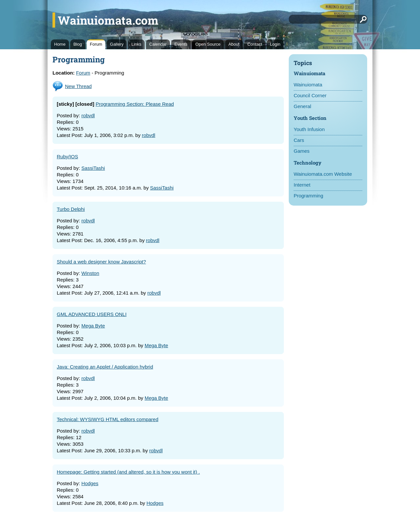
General (302, 106)
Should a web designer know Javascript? (101, 262)
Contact (255, 44)
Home (60, 44)
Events (181, 44)
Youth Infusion (309, 129)
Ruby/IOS (67, 157)
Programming (308, 196)
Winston (90, 273)
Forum (96, 44)
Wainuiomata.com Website (323, 174)
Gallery (117, 44)
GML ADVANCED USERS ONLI (92, 314)
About (234, 44)
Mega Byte (93, 326)
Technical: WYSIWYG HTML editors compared (108, 419)
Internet (302, 185)
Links (136, 44)
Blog (78, 44)
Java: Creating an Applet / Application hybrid (105, 367)
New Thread (78, 86)
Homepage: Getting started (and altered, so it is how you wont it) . (128, 472)
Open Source (208, 44)
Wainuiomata (308, 85)
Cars (299, 140)
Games (302, 151)
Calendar (158, 44)
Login (275, 44)
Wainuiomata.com (108, 20)
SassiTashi (93, 168)
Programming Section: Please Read (135, 104)
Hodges (90, 483)
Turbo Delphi (71, 209)
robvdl (88, 115)
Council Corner (310, 95)
